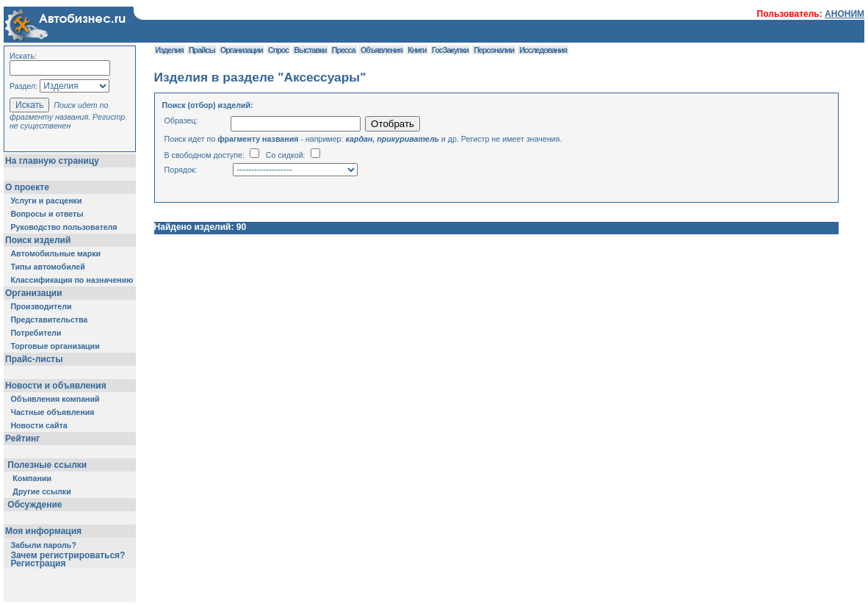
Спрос (278, 50)
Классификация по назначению (72, 280)
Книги (417, 50)
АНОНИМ (845, 14)
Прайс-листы (34, 359)
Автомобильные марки (55, 253)
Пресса (344, 50)
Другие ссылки (41, 491)
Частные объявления (52, 412)
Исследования (543, 50)
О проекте (27, 187)
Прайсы (202, 50)
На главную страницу (52, 161)
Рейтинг (22, 439)
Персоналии (494, 50)
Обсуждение (35, 505)
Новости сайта (39, 425)
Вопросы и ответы (47, 214)
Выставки (310, 50)
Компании (32, 478)
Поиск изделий (38, 240)
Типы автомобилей (47, 267)
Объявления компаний (55, 399)
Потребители (36, 333)
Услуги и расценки (46, 201)
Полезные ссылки (47, 465)
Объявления (381, 50)
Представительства (49, 320)
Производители (41, 306)
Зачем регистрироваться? (68, 555)
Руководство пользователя (64, 227)
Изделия (170, 50)
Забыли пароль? (43, 545)
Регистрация (38, 563)
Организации (34, 293)
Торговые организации (55, 346)
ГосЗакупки (450, 50)
